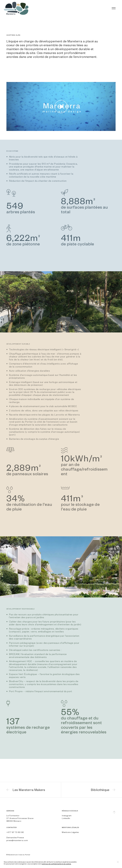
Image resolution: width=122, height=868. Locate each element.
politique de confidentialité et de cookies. (57, 864)
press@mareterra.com (17, 840)
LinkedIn (66, 818)
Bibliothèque (100, 790)
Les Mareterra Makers (29, 790)
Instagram (67, 815)
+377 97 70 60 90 (15, 832)
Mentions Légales (70, 832)
